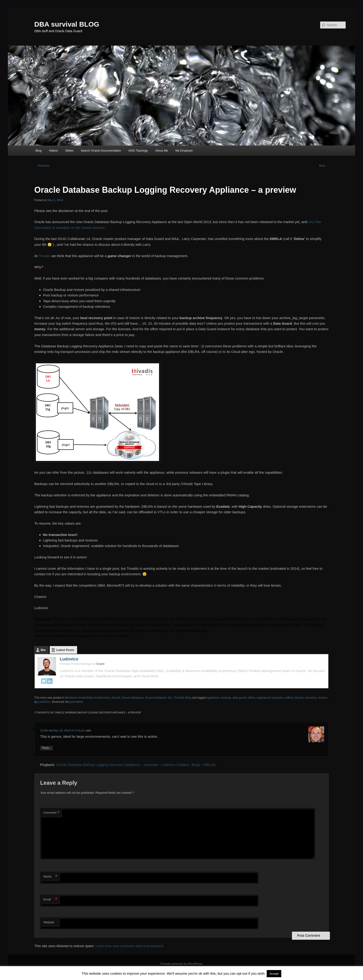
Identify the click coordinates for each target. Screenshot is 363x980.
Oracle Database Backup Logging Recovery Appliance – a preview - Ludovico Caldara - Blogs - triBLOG (136, 765)
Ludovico (69, 659)
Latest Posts (65, 650)
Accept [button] (274, 974)
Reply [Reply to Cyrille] (47, 748)
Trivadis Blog (183, 698)
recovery (311, 698)
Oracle (116, 698)
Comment (51, 813)
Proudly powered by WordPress (181, 964)
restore (323, 698)
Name (50, 877)
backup (226, 698)
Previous (42, 166)
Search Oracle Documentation (101, 151)
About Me (162, 151)
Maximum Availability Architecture (88, 698)
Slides (69, 151)
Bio (43, 650)
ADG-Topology (138, 151)
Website (49, 922)
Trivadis (45, 256)
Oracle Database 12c (159, 698)
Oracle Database (133, 698)
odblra (289, 698)
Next (324, 166)
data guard (239, 698)
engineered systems (270, 698)
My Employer (184, 151)
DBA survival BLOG (67, 24)
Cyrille (44, 731)
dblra (252, 698)
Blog (38, 151)
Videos (53, 151)
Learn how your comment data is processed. (130, 946)
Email (50, 900)
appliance (213, 698)
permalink (76, 702)
